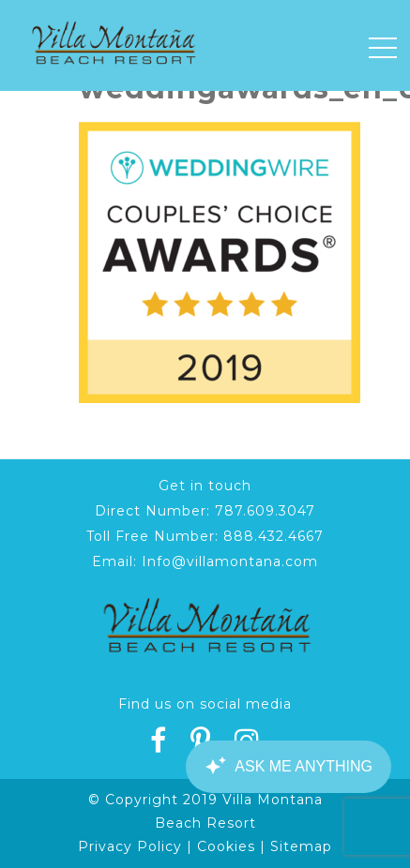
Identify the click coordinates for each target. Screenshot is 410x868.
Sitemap (301, 846)
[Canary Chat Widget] (288, 767)
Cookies (226, 846)
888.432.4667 (273, 536)
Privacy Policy (130, 846)
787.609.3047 (265, 511)
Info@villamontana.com (230, 561)
